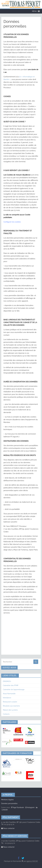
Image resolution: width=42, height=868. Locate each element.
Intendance (7, 698)
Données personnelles (9, 803)
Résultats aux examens (11, 706)
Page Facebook (17, 807)
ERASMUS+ (7, 681)
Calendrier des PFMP (11, 685)
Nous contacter (8, 828)
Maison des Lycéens (10, 710)
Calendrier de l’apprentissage (14, 690)
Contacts (6, 714)
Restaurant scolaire (10, 702)
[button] (34, 11)
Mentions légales (7, 800)
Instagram (30, 807)
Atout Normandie (9, 694)
